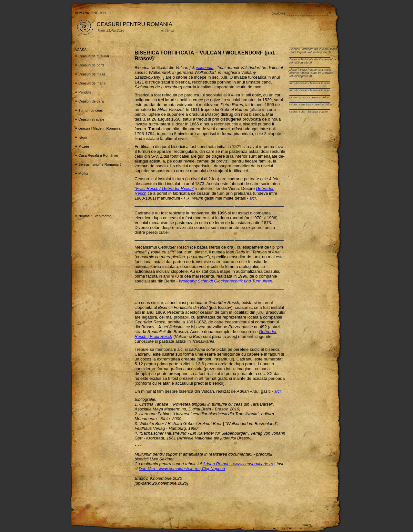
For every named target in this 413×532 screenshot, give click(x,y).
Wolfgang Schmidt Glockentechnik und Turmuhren (226, 281)
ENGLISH (99, 13)
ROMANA (82, 13)
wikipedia (205, 68)
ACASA (81, 50)
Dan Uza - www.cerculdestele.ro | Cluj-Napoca (182, 469)
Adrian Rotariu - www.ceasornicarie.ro (238, 464)
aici (253, 198)
